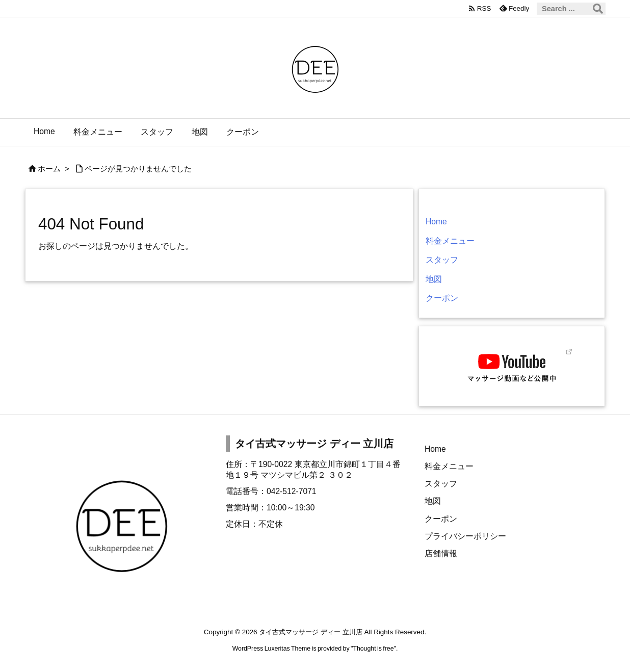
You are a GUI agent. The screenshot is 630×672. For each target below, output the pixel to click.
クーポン (442, 298)
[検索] (598, 9)
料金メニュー (450, 241)
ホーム (49, 169)
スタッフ (442, 260)
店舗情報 (441, 553)
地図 (434, 279)
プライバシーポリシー (465, 536)
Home (436, 222)
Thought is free (373, 649)
